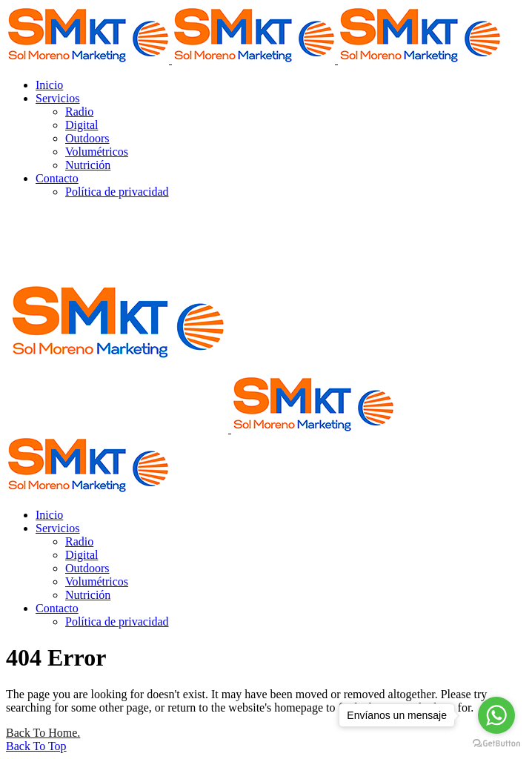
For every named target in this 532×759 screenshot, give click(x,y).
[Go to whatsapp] (496, 715)
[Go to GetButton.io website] (496, 744)
